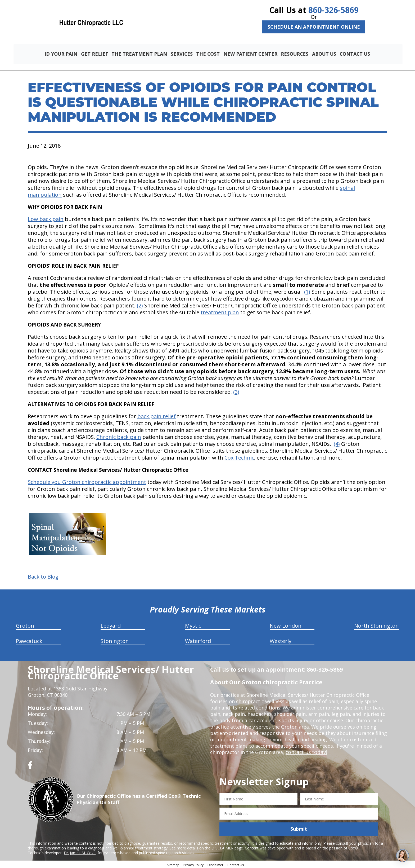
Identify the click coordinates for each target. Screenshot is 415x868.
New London (286, 625)
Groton (25, 625)
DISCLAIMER (222, 847)
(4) (337, 443)
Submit (299, 828)
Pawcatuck (29, 640)
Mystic (193, 625)
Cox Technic (239, 457)
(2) (140, 305)
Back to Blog (43, 576)
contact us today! (305, 751)
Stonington (115, 640)
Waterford (198, 640)
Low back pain (46, 218)
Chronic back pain (119, 436)
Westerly (281, 640)
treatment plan (220, 312)
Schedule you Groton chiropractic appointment (87, 481)
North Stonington (376, 625)
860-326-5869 (333, 10)
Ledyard (111, 625)
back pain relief (157, 415)
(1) (307, 291)
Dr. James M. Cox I (80, 852)
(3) (236, 391)
